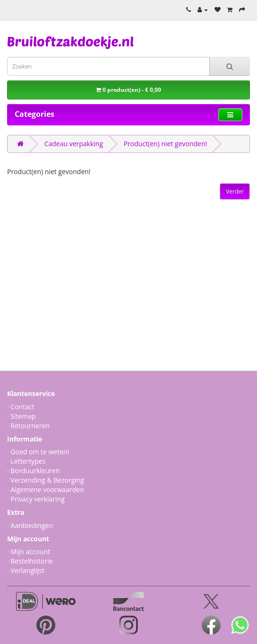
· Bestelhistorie (30, 561)
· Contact (21, 407)
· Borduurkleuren (33, 471)
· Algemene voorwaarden (46, 490)
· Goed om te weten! (38, 452)
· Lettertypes (26, 461)
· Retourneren (28, 426)
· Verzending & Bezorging (46, 480)
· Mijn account (29, 551)
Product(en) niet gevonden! (166, 144)
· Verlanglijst (26, 570)
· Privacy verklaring (36, 499)
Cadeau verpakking (74, 144)
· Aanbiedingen (30, 525)
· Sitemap (21, 416)
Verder (235, 191)
